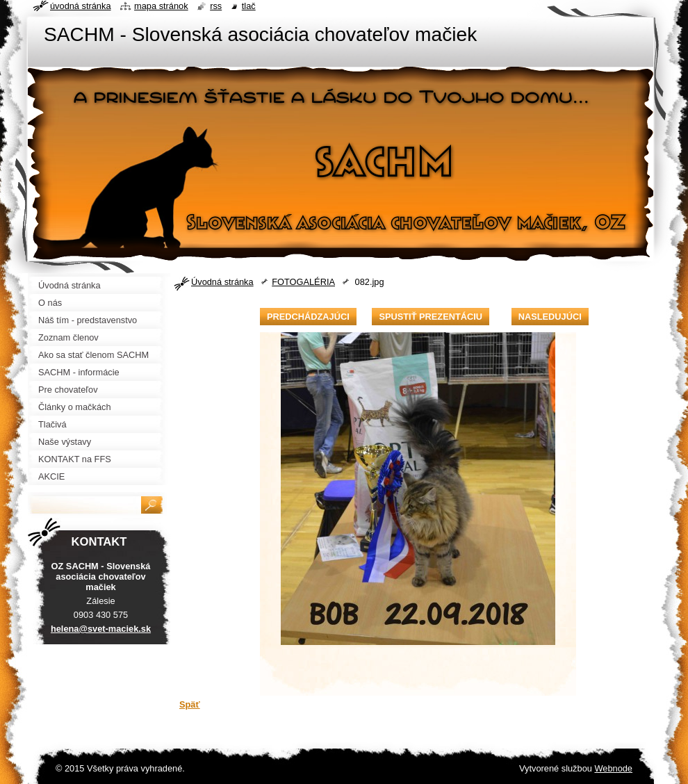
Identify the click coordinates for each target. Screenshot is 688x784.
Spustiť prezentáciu (431, 317)
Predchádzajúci (308, 317)
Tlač (249, 6)
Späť (190, 704)
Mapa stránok (161, 6)
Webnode (613, 768)
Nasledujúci (550, 317)
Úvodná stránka (222, 282)
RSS (216, 6)
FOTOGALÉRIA (303, 282)
